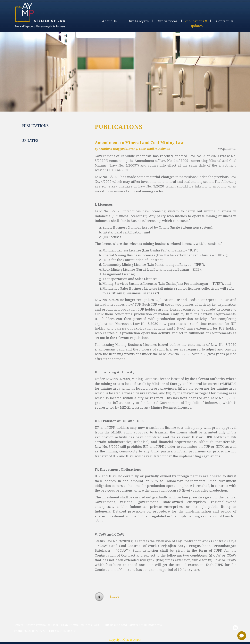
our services (167, 21)
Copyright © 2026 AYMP (125, 640)
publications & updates (196, 23)
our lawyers (138, 21)
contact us (225, 21)
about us (109, 21)
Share (114, 596)
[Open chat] (242, 636)
